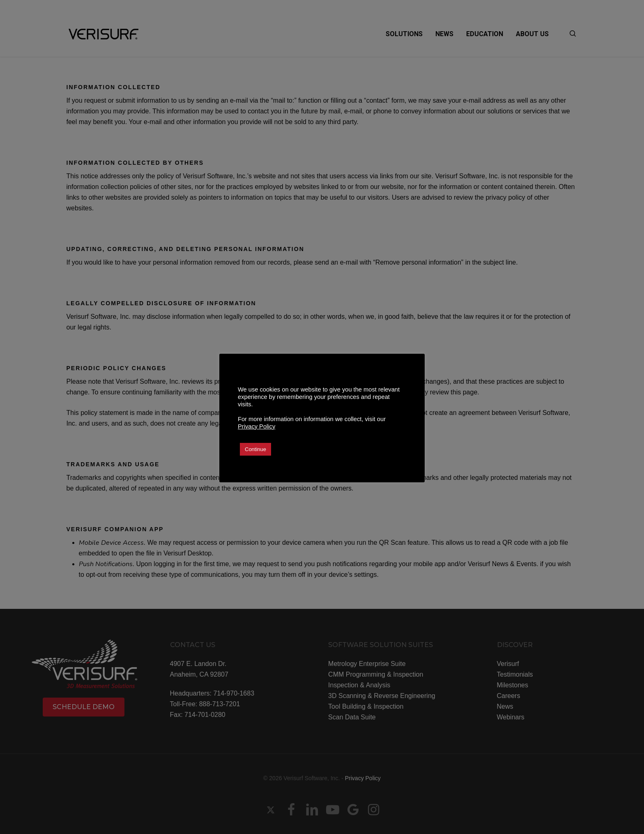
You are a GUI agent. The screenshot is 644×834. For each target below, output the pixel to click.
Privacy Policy (256, 426)
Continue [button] (255, 449)
